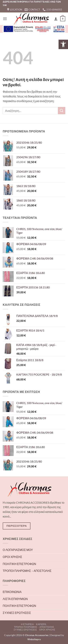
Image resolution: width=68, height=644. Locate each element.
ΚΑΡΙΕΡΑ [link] (41, 624)
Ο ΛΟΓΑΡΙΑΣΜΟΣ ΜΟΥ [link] (18, 550)
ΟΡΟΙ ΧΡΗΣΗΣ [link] (12, 557)
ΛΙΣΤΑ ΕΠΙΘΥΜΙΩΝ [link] (15, 599)
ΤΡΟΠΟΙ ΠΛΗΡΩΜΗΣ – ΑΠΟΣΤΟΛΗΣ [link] (27, 571)
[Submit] (62, 110)
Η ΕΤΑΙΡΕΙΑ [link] (27, 624)
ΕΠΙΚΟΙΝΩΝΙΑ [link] (12, 592)
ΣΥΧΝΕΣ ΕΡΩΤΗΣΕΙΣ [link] (17, 613)
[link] (63, 44)
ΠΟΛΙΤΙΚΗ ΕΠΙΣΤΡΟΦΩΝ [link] (19, 564)
